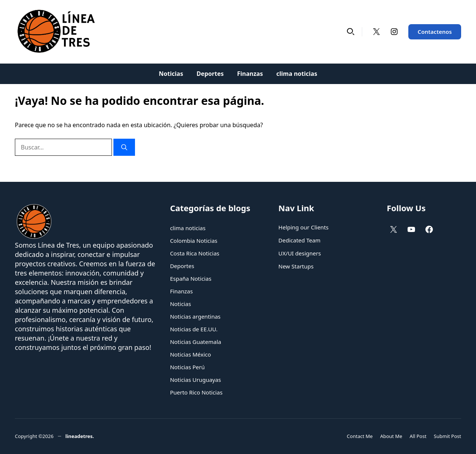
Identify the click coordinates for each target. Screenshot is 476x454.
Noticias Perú (187, 367)
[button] (351, 32)
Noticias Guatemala (196, 342)
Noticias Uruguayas (195, 380)
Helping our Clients (304, 227)
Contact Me (360, 436)
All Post (418, 436)
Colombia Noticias (194, 241)
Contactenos (435, 32)
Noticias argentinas (195, 316)
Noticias (171, 74)
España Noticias (191, 278)
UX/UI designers (300, 253)
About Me (391, 436)
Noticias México (190, 354)
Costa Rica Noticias (195, 253)
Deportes (210, 74)
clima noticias (297, 74)
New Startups (296, 266)
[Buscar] (124, 147)
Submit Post (448, 436)
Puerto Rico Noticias (196, 392)
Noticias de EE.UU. (194, 329)
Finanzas (250, 74)
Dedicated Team (300, 240)
